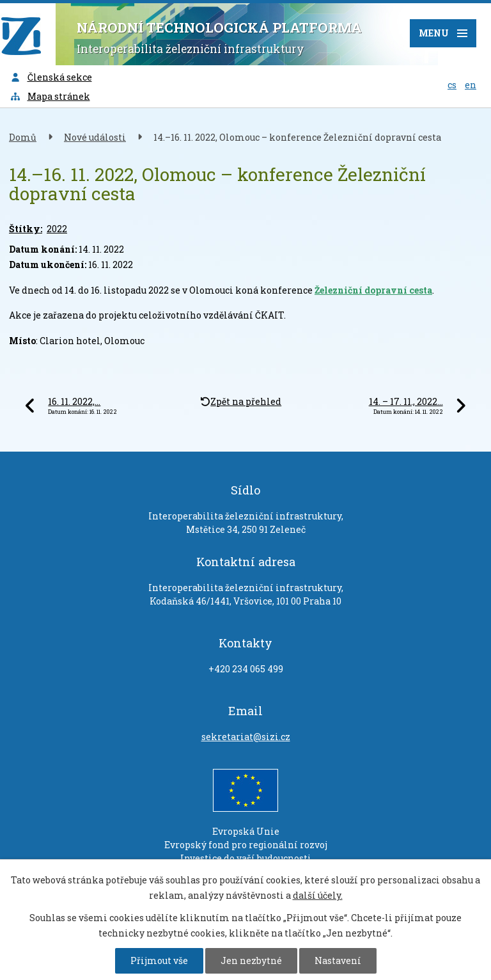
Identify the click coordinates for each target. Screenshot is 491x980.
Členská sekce (51, 77)
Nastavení (338, 960)
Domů (23, 137)
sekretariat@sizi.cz (246, 737)
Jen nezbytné (251, 960)
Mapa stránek (50, 96)
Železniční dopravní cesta (373, 290)
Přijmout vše (159, 960)
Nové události (95, 137)
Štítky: (26, 229)
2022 (57, 229)
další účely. (318, 895)
